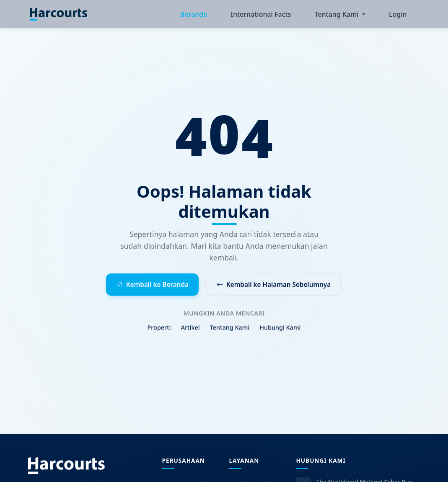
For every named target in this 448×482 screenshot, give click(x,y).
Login (398, 15)
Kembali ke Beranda (148, 286)
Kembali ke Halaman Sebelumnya (277, 286)
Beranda (194, 15)
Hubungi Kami (280, 333)
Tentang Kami (230, 333)
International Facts (261, 15)
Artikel (190, 333)
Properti (159, 333)
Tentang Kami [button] (337, 15)
